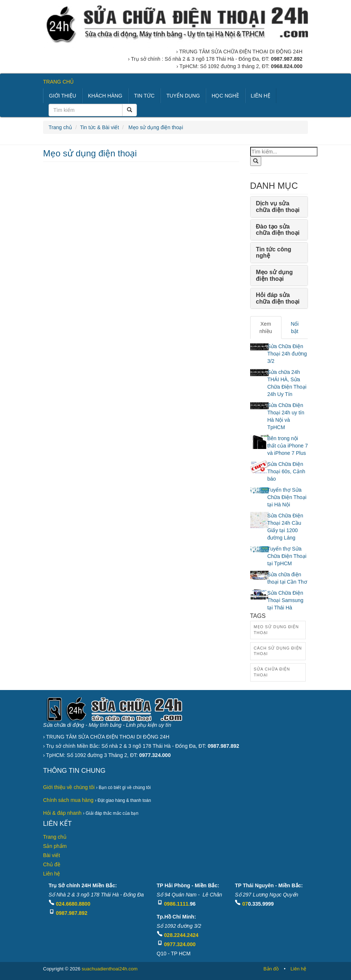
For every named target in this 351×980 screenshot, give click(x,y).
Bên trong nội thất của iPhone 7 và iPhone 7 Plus (287, 446)
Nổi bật (295, 328)
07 (245, 904)
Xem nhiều (266, 328)
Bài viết (52, 855)
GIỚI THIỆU (63, 96)
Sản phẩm (55, 846)
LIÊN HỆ (261, 96)
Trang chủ (60, 127)
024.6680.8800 (73, 904)
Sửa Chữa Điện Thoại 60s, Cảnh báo (286, 471)
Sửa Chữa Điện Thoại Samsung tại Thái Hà (285, 600)
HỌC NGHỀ (225, 96)
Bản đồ (271, 969)
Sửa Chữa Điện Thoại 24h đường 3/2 (287, 354)
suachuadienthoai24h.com (110, 969)
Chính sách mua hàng (68, 800)
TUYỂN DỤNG (183, 96)
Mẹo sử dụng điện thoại (155, 127)
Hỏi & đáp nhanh (62, 813)
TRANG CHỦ (58, 82)
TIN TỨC (144, 96)
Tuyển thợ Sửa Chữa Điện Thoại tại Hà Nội (287, 497)
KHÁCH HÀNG (105, 96)
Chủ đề (52, 864)
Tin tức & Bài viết (99, 127)
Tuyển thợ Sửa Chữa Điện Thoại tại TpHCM (287, 556)
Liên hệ (52, 874)
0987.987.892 (72, 913)
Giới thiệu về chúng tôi (69, 787)
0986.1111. (177, 904)
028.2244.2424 (181, 935)
